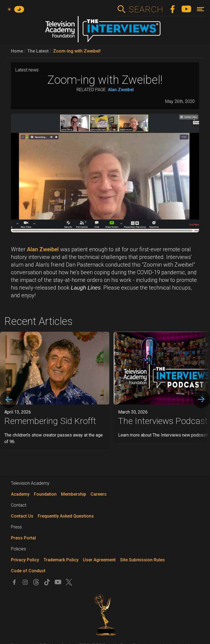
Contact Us (22, 516)
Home (17, 51)
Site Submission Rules (142, 560)
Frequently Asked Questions (66, 516)
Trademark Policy (61, 560)
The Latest (38, 51)
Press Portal (23, 538)
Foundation (45, 494)
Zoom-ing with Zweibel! (77, 51)
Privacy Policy (25, 560)
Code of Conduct (28, 571)
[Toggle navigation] (201, 9)
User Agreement (99, 560)
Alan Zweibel (121, 90)
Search (146, 9)
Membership (74, 494)
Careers (99, 494)
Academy (20, 494)
